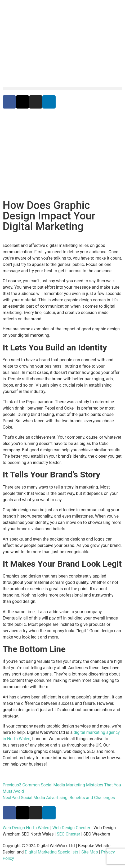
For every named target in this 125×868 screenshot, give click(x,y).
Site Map (90, 852)
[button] (63, 89)
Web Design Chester (71, 828)
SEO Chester (68, 834)
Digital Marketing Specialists (51, 852)
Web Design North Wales (26, 828)
